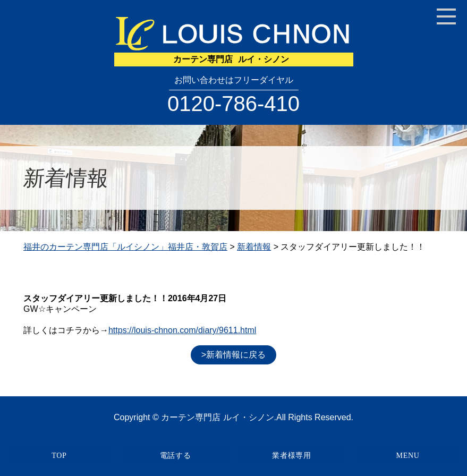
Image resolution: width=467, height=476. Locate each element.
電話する (176, 456)
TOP (59, 456)
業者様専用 (292, 456)
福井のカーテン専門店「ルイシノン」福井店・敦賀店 (125, 247)
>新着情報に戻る (233, 355)
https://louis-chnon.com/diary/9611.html (182, 330)
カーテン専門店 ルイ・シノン (217, 417)
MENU (408, 456)
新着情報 (254, 247)
